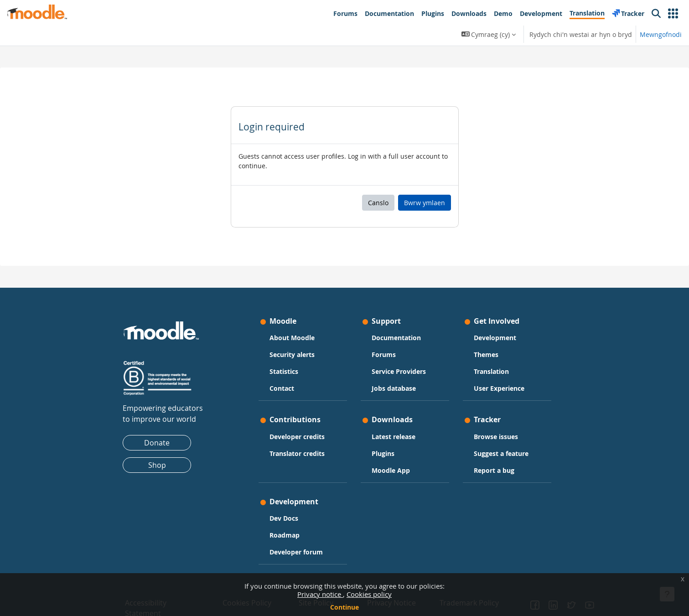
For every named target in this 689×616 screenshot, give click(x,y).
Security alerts (292, 355)
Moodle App (391, 470)
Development (495, 338)
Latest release (394, 437)
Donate (157, 443)
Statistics (284, 371)
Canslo (378, 203)
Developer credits (297, 437)
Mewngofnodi (661, 34)
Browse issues (496, 437)
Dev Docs (284, 518)
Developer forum (296, 552)
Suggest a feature (501, 453)
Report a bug (494, 470)
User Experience (499, 388)
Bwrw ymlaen (425, 203)
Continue (344, 607)
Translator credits (297, 453)
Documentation (396, 338)
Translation (491, 371)
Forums (384, 355)
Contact (282, 388)
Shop (157, 465)
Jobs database (394, 388)
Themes (486, 355)
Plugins (383, 453)
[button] (673, 14)
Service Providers (399, 371)
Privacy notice (320, 594)
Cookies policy (369, 594)
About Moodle (292, 338)
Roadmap (285, 535)
